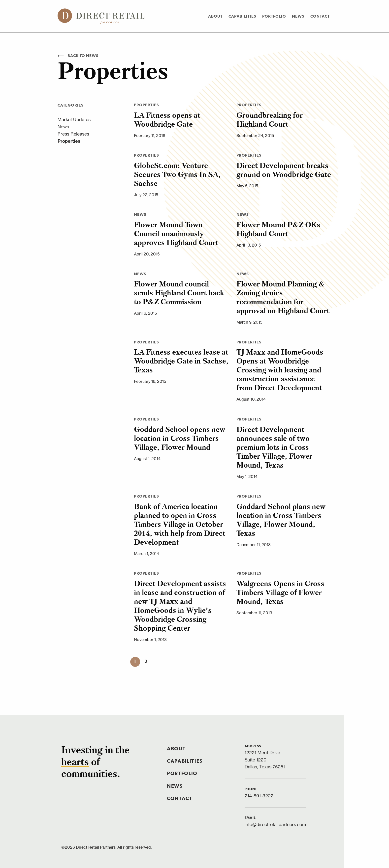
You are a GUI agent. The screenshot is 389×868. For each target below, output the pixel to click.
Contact (320, 17)
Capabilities (242, 17)
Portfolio (274, 17)
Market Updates (74, 120)
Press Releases (73, 134)
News (298, 17)
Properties (69, 141)
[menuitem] (215, 16)
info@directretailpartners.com (275, 825)
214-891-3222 (259, 796)
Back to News (78, 56)
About (215, 17)
